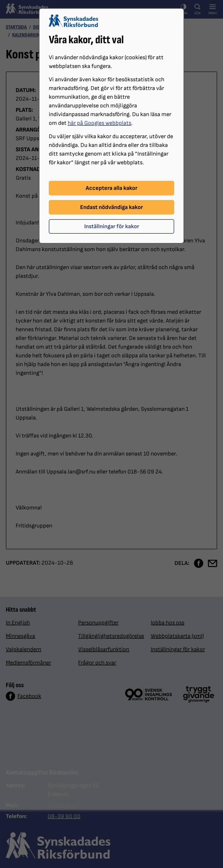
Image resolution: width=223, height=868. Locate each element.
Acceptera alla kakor (111, 188)
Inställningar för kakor (112, 226)
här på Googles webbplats (99, 123)
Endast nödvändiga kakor (111, 207)
